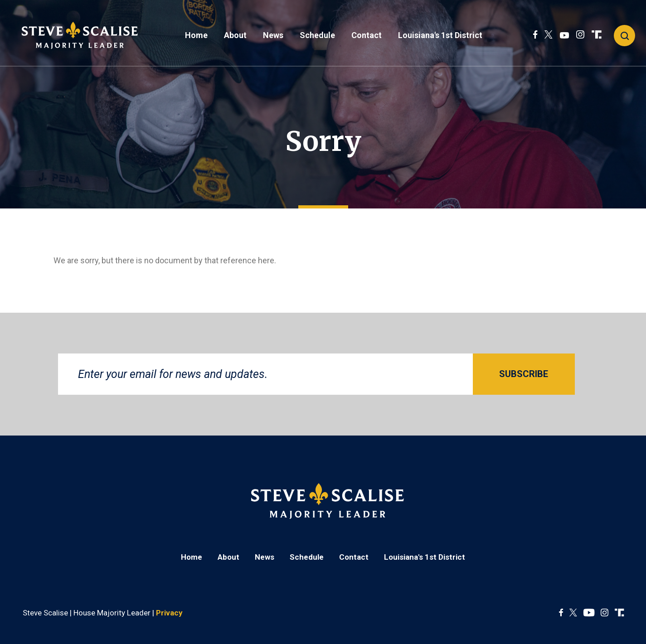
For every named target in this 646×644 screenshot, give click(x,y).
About (235, 35)
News (273, 35)
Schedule (317, 35)
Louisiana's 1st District (440, 35)
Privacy (169, 613)
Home (196, 35)
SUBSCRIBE (524, 374)
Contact (367, 35)
